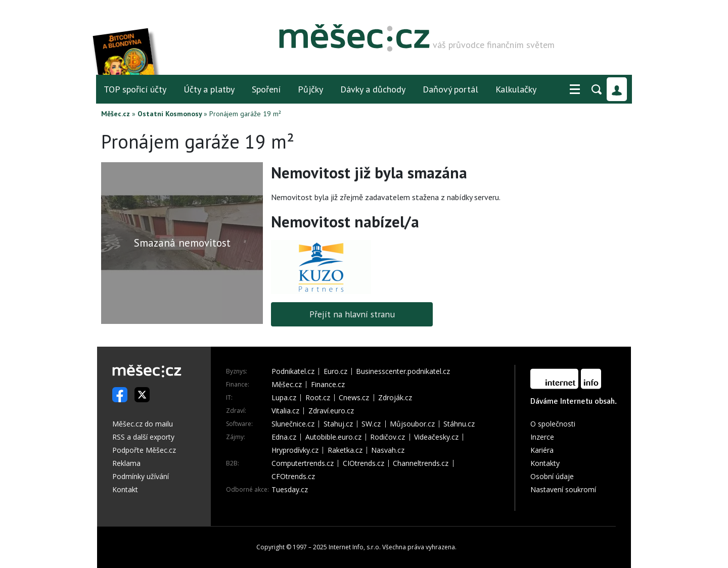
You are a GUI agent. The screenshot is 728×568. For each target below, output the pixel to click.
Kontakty (545, 463)
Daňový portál (450, 89)
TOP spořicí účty (135, 89)
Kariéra (542, 450)
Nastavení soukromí (563, 489)
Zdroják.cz (395, 398)
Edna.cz (284, 437)
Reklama (126, 463)
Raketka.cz (345, 450)
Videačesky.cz (436, 437)
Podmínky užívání (141, 476)
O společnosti (553, 424)
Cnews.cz (354, 398)
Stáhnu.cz (459, 424)
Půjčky (310, 89)
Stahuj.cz (338, 424)
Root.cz (318, 398)
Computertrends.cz (303, 463)
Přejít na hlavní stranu (352, 314)
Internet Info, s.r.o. (355, 547)
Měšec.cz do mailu (143, 424)
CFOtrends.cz (293, 477)
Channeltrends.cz (421, 463)
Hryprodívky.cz (295, 450)
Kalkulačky (516, 89)
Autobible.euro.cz (333, 437)
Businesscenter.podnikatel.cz (403, 371)
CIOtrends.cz (363, 463)
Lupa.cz (284, 398)
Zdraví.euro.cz (331, 411)
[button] (575, 89)
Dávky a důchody (373, 89)
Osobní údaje (552, 476)
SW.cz (371, 424)
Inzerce (542, 437)
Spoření (266, 89)
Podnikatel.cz (293, 371)
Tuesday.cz (290, 490)
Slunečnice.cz (293, 424)
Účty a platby (209, 89)
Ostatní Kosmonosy (170, 114)
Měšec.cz (116, 114)
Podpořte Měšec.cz (144, 450)
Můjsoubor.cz (412, 424)
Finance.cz (328, 385)
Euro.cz (335, 371)
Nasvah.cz (388, 450)
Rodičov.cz (388, 437)
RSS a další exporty (143, 437)
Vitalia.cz (285, 411)
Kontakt (125, 489)
